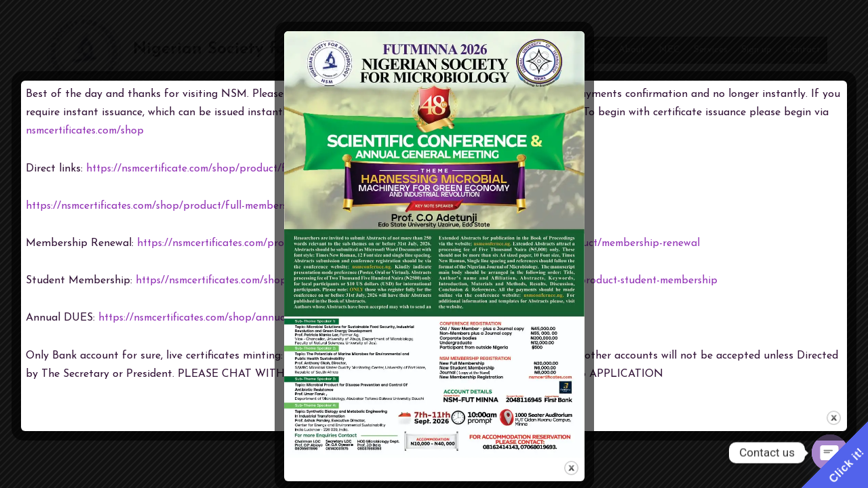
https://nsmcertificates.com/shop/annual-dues (211, 318)
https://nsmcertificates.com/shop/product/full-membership (170, 206)
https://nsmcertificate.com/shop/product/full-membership (228, 169)
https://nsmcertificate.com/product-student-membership (606, 281)
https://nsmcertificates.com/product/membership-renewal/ (280, 243)
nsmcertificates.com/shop (88, 131)
